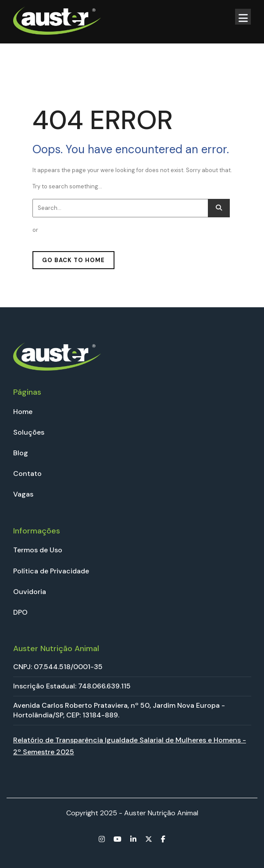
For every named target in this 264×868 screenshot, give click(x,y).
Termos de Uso (38, 550)
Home (23, 412)
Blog (21, 453)
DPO (20, 612)
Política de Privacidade (51, 571)
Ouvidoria (30, 592)
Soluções (29, 432)
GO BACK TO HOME (73, 260)
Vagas (23, 494)
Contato (27, 474)
